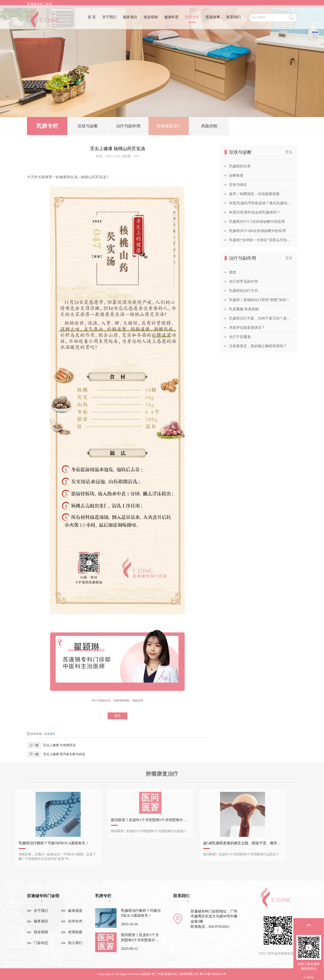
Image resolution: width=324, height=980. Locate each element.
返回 (117, 716)
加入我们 (75, 943)
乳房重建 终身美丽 (244, 309)
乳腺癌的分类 (240, 166)
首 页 (92, 20)
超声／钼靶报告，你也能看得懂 (254, 194)
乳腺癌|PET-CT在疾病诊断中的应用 (257, 222)
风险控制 (209, 128)
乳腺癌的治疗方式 (243, 291)
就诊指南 (151, 20)
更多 (289, 152)
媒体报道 (75, 911)
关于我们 (109, 20)
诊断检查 (236, 175)
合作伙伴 (75, 921)
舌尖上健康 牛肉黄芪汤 (59, 745)
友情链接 (75, 932)
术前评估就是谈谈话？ (247, 328)
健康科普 (171, 20)
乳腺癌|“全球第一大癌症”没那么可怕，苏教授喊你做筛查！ (261, 240)
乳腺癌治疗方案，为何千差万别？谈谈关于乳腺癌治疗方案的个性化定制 (261, 318)
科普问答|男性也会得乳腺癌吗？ (255, 212)
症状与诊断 (88, 128)
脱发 (233, 272)
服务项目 (130, 20)
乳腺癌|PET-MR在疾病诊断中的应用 (257, 231)
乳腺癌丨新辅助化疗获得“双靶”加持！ (259, 300)
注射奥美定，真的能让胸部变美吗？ (258, 346)
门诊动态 (41, 943)
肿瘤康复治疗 (169, 128)
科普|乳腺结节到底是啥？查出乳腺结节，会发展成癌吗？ (261, 203)
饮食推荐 (50, 734)
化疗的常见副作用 (243, 281)
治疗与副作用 (128, 128)
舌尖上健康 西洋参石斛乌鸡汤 (64, 754)
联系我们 (234, 20)
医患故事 (213, 20)
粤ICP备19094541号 (213, 974)
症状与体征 (238, 185)
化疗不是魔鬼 (240, 337)
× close (309, 977)
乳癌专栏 (192, 20)
